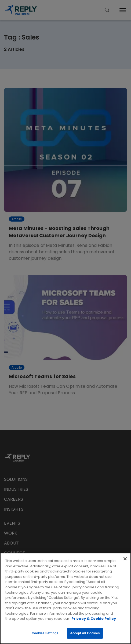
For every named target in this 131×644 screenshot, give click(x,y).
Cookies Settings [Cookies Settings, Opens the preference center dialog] (45, 633)
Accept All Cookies (85, 633)
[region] (65, 598)
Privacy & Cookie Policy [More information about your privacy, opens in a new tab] (94, 619)
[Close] (125, 559)
